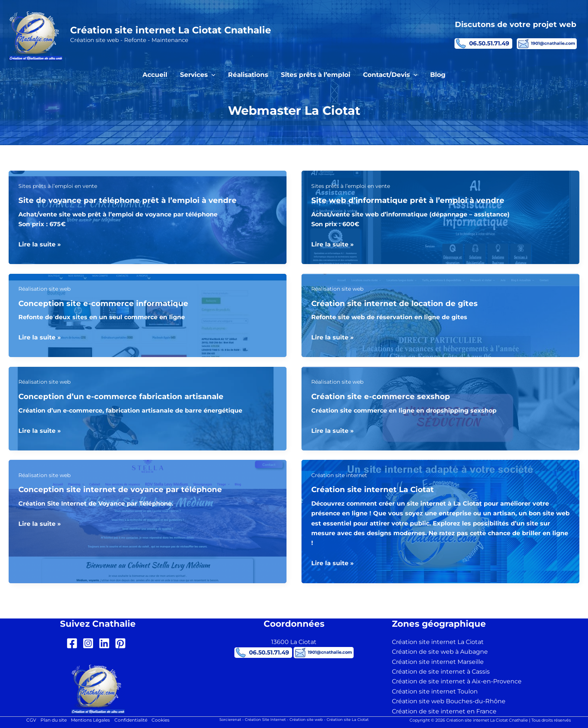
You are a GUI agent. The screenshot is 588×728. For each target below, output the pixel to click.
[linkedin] (106, 644)
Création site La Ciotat (348, 720)
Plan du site (53, 720)
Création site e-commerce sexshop (381, 397)
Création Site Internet (265, 720)
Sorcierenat (230, 720)
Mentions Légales (90, 720)
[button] (211, 75)
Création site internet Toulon (435, 691)
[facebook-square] (74, 644)
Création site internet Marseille (438, 662)
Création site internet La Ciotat (373, 490)
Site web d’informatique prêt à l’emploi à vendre (408, 200)
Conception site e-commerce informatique (103, 303)
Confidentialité (131, 720)
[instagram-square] (90, 644)
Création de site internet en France (444, 711)
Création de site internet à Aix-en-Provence (457, 682)
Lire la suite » (40, 245)
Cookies (161, 720)
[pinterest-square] (122, 644)
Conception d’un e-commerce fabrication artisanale (121, 397)
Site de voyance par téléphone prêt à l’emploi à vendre (127, 200)
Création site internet (339, 476)
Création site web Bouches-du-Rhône (449, 702)
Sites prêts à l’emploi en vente (58, 186)
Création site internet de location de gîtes (394, 303)
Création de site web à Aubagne (440, 652)
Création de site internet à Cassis (441, 672)
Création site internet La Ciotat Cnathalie (171, 30)
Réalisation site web (44, 289)
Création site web (306, 720)
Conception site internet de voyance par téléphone (120, 490)
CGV (31, 720)
